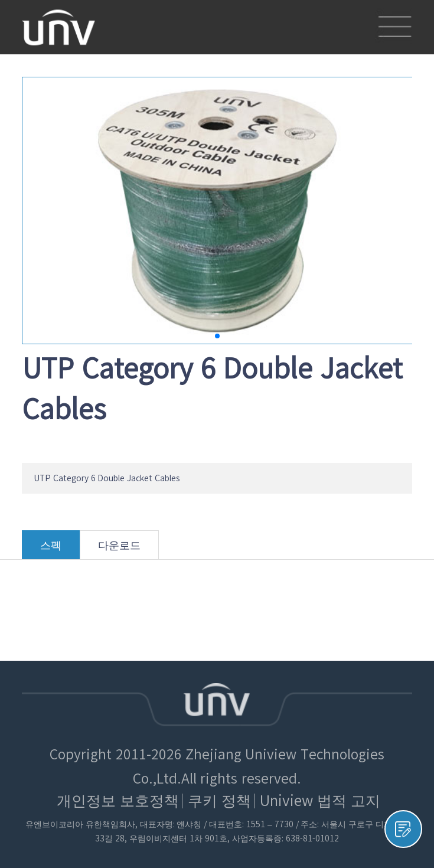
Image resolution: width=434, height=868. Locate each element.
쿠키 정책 (219, 801)
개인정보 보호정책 (118, 801)
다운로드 (119, 549)
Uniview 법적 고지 (320, 801)
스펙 (51, 549)
